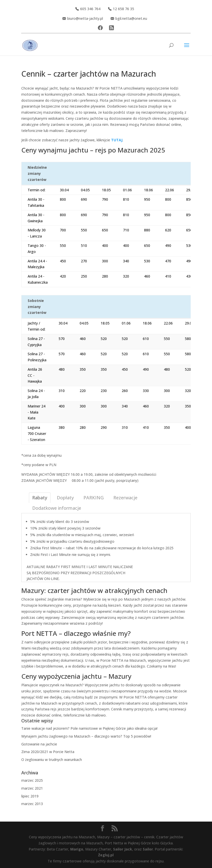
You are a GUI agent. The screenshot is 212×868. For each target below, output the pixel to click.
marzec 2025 (32, 780)
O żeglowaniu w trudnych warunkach (52, 760)
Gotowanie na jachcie (39, 744)
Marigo (77, 849)
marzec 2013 (32, 804)
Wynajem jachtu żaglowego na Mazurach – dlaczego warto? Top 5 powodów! (86, 736)
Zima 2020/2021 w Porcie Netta (48, 752)
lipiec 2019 (30, 796)
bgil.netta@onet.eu (129, 18)
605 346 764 (88, 9)
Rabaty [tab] (40, 498)
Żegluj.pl (106, 855)
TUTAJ (117, 140)
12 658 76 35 (121, 9)
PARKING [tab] (94, 498)
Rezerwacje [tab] (125, 498)
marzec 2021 (32, 788)
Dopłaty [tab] (65, 498)
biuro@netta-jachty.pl (83, 18)
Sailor (148, 849)
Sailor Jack (123, 849)
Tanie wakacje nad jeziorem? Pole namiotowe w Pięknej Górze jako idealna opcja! (89, 728)
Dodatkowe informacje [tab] (57, 508)
